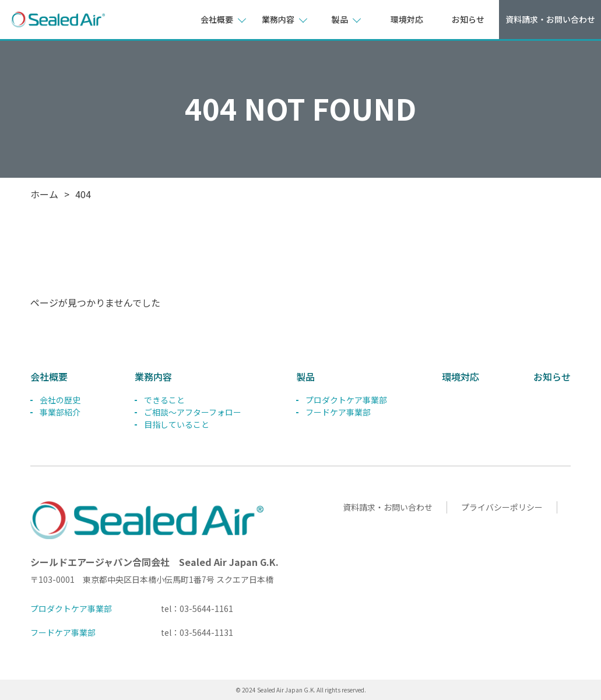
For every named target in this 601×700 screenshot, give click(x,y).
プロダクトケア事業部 (346, 400)
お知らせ (468, 19)
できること (164, 400)
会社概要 (49, 377)
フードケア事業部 (338, 412)
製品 (305, 377)
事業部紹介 (60, 412)
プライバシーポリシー (501, 507)
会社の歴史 (60, 400)
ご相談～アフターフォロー (193, 412)
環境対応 (407, 19)
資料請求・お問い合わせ (550, 19)
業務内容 (153, 377)
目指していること (177, 424)
